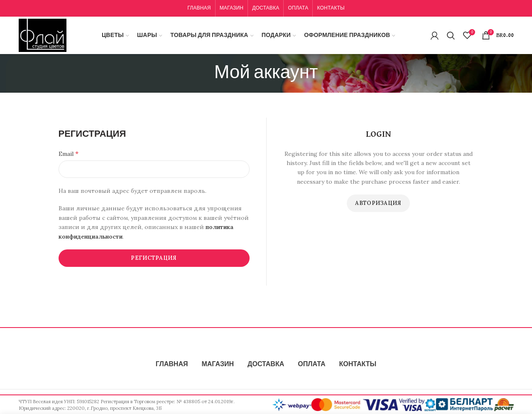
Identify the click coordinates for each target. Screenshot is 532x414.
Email (69, 153)
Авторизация (378, 203)
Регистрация (154, 258)
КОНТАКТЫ (358, 365)
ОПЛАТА (311, 365)
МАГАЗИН (218, 365)
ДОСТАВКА (266, 365)
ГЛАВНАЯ (172, 365)
